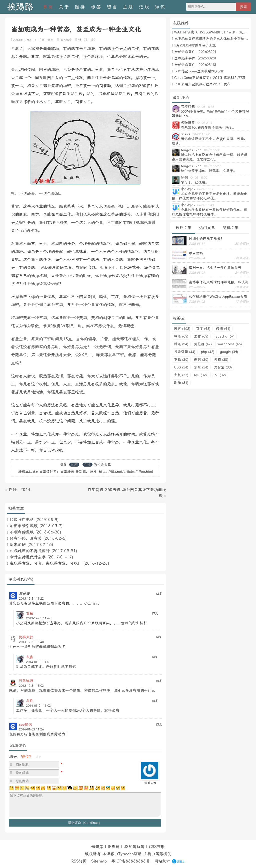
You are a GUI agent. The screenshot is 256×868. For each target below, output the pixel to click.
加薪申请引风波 (24, 526)
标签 (96, 7)
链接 (80, 7)
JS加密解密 (134, 847)
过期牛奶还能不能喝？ (206, 239)
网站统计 (162, 861)
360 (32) (219, 375)
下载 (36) (181, 359)
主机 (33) (181, 375)
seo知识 (25, 724)
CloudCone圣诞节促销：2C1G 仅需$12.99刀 (210, 78)
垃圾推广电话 (22, 520)
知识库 (97, 847)
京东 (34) (201, 367)
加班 (74, 465)
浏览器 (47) (203, 344)
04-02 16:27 (212, 166)
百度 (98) (203, 329)
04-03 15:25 (206, 107)
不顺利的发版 (22, 532)
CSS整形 (157, 847)
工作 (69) (201, 336)
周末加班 (18, 545)
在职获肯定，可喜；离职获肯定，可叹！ (46, 563)
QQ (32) (200, 375)
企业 (87, 465)
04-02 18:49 (201, 134)
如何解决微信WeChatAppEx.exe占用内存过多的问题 (218, 297)
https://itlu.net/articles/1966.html (126, 472)
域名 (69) (181, 336)
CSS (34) (181, 367)
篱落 (159, 854)
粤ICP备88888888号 (130, 861)
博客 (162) (182, 329)
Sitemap (99, 861)
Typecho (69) (224, 336)
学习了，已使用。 (195, 182)
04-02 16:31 (212, 150)
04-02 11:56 (206, 189)
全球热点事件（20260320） (196, 58)
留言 (112, 7)
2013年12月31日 (24, 40)
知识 (160, 7)
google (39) (229, 352)
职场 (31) (181, 383)
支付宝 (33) (223, 367)
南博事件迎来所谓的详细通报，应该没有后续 (218, 282)
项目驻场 (196, 253)
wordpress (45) (230, 344)
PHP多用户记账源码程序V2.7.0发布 (202, 84)
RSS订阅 (79, 861)
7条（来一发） (87, 40)
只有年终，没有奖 (26, 538)
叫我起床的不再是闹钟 (30, 551)
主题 (128, 7)
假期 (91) (223, 329)
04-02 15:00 (199, 178)
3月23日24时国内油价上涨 (195, 45)
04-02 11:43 (206, 205)
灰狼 (29, 613)
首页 (48, 7)
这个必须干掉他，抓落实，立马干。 (209, 171)
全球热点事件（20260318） (196, 65)
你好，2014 (19, 490)
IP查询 (114, 847)
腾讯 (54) (181, 344)
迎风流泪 (26, 681)
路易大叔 (26, 637)
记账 (144, 7)
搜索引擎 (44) (185, 352)
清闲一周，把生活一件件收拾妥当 (215, 268)
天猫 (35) (221, 359)
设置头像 (150, 783)
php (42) (208, 352)
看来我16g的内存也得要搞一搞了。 (208, 127)
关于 (64, 7)
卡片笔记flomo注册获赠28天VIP (199, 71)
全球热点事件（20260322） (196, 52)
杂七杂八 (47, 40)
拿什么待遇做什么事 (28, 557)
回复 (159, 594)
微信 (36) (201, 359)
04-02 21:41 (206, 123)
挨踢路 (20, 7)
